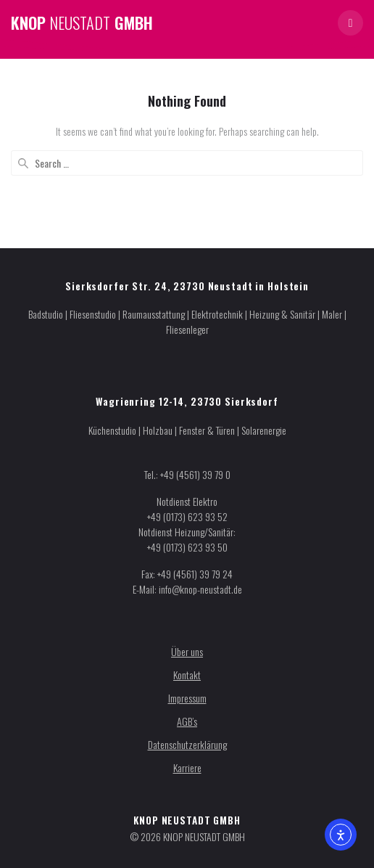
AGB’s (187, 721)
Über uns (187, 651)
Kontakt (187, 675)
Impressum (187, 698)
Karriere (187, 767)
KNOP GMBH (82, 22)
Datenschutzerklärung (187, 744)
